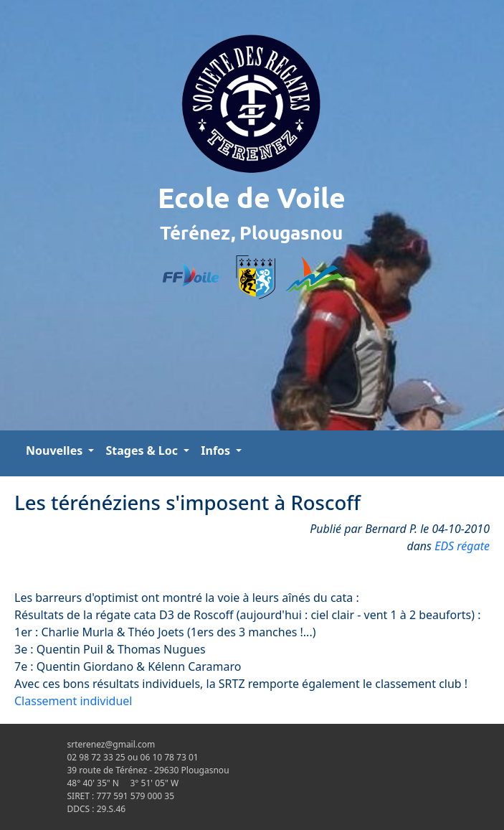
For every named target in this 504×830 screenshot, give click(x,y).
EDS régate (462, 546)
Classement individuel (73, 701)
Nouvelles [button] (56, 451)
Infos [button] (217, 451)
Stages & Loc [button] (143, 451)
